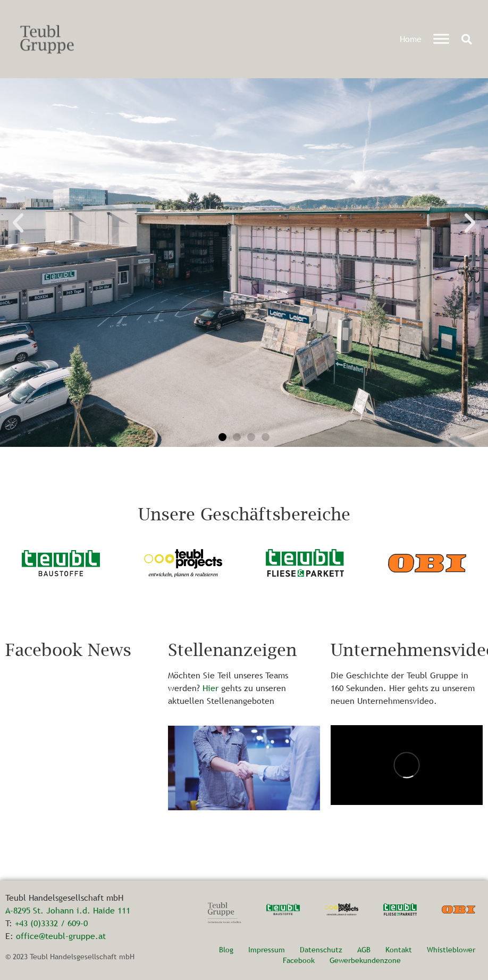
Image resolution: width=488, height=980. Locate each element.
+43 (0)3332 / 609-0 (51, 923)
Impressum (267, 950)
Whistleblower (451, 950)
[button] (467, 39)
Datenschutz (321, 950)
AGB (364, 950)
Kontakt (399, 950)
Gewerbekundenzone (365, 960)
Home (411, 39)
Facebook (299, 960)
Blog (226, 950)
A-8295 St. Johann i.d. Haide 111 (68, 910)
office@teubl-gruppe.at (61, 936)
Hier (211, 688)
